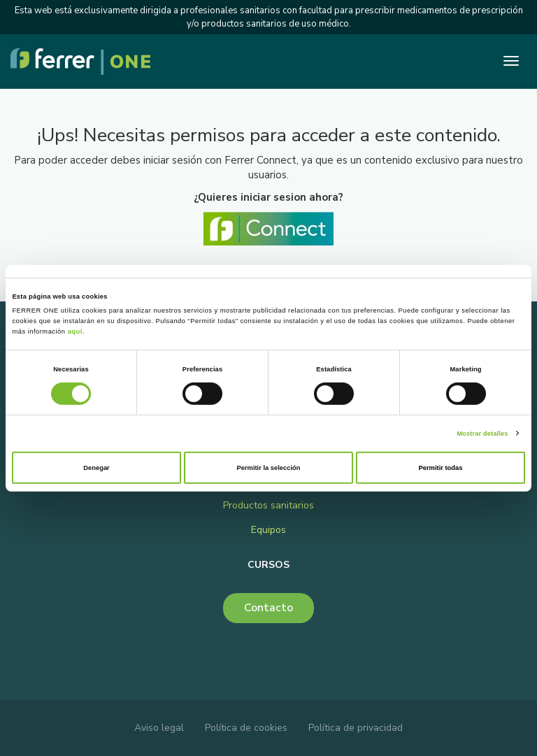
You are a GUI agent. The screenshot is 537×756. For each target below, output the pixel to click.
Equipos (268, 530)
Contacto (268, 608)
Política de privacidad (356, 728)
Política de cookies (246, 728)
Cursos (268, 565)
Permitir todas (441, 468)
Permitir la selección (268, 468)
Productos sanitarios (268, 505)
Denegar (96, 468)
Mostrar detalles (482, 433)
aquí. (76, 331)
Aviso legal (159, 728)
